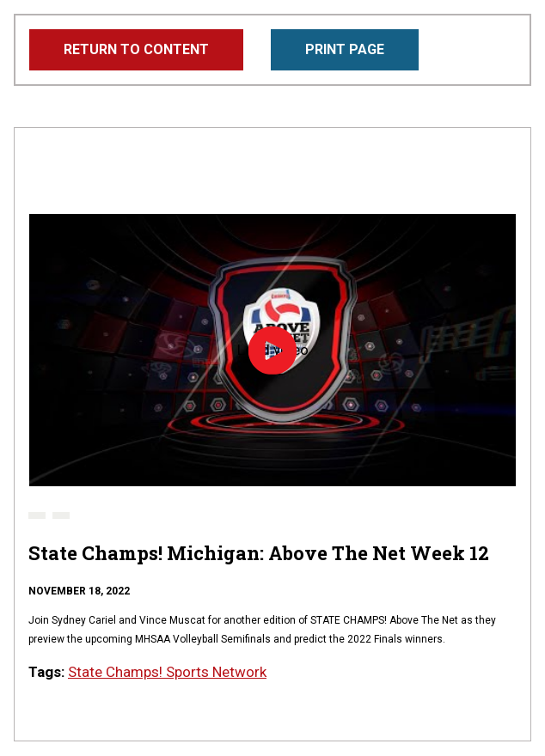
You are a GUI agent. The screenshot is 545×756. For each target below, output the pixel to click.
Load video (272, 351)
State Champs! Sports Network (167, 672)
